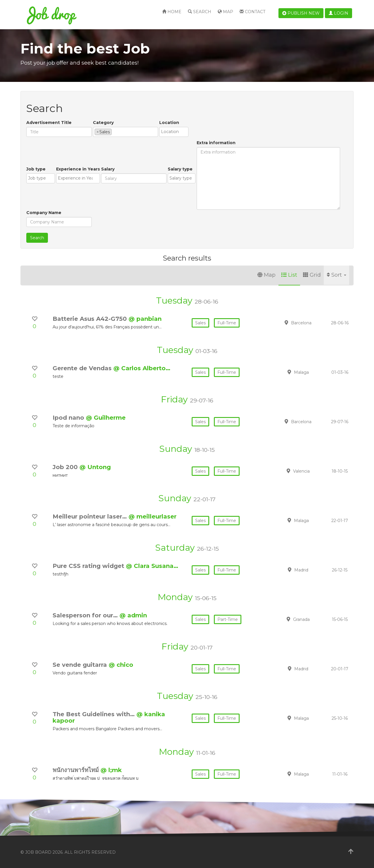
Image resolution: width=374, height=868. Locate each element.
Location (169, 123)
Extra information (216, 143)
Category (103, 123)
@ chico (121, 665)
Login (338, 13)
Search (200, 12)
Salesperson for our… (86, 615)
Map (225, 12)
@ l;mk (111, 770)
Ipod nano (69, 418)
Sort (336, 275)
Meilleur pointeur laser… (91, 516)
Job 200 (66, 467)
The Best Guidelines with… (95, 714)
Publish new (301, 13)
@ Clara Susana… (152, 566)
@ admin (133, 615)
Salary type (180, 169)
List (289, 275)
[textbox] (115, 132)
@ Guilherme (106, 418)
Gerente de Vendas (83, 368)
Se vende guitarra (81, 665)
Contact (252, 12)
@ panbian (145, 319)
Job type (36, 169)
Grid (312, 275)
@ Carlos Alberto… (142, 368)
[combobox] (125, 132)
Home (172, 12)
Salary (108, 169)
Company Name (44, 213)
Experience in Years (78, 169)
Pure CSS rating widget (89, 566)
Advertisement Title (49, 123)
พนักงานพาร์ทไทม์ (77, 770)
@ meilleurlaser (153, 516)
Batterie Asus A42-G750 (91, 319)
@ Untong (95, 467)
